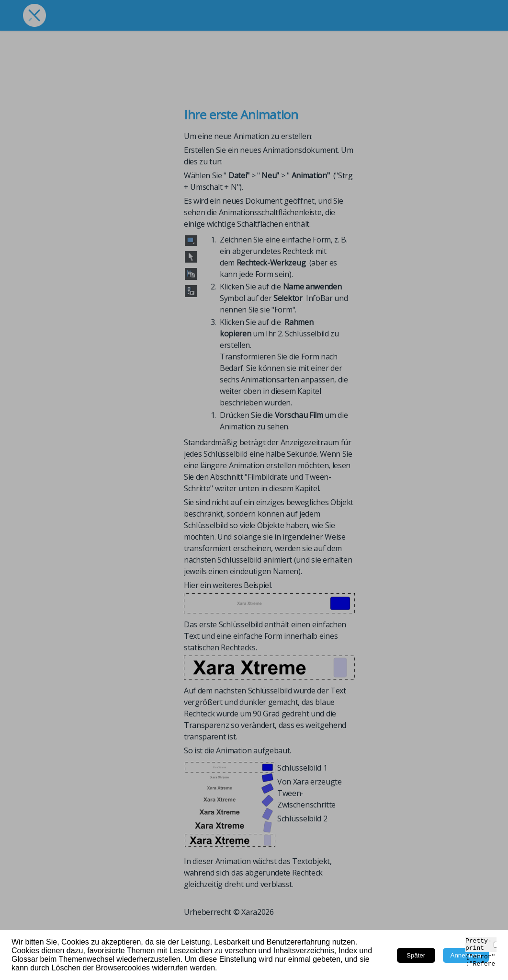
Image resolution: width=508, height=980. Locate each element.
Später (416, 955)
